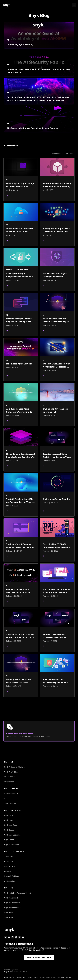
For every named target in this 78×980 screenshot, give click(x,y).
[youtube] (9, 937)
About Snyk (9, 857)
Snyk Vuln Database (12, 835)
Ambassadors (10, 881)
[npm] (20, 937)
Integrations (9, 782)
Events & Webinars (12, 876)
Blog (6, 799)
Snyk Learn (9, 820)
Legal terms (8, 977)
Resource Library (11, 794)
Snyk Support (10, 830)
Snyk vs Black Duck (12, 908)
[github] (16, 937)
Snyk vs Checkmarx (12, 903)
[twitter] (6, 937)
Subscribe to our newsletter (39, 957)
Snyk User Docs (11, 825)
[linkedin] (13, 937)
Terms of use (32, 977)
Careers (7, 871)
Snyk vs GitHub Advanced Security (18, 893)
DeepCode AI (10, 777)
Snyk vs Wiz (9, 913)
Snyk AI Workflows (12, 772)
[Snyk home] (7, 5)
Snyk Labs (9, 815)
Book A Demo (10, 866)
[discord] (23, 937)
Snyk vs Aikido (10, 918)
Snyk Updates (10, 840)
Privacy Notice (20, 977)
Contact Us (9, 862)
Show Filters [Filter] (12, 146)
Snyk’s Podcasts (11, 803)
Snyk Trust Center (12, 845)
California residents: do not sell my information (55, 977)
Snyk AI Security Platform (15, 767)
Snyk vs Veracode (11, 898)
